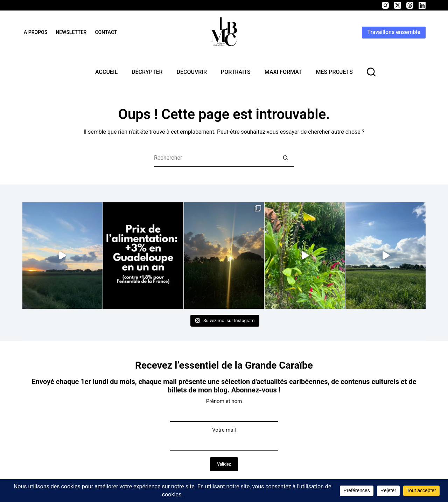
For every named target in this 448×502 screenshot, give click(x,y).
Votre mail (224, 430)
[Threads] (410, 5)
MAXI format (283, 72)
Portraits (236, 72)
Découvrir (192, 72)
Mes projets (334, 72)
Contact (106, 32)
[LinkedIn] (422, 5)
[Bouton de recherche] (285, 158)
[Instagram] (385, 5)
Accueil (106, 72)
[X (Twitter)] (398, 5)
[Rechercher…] (215, 158)
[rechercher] (371, 72)
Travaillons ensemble (394, 32)
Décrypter (147, 72)
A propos (36, 32)
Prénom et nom (224, 401)
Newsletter (71, 32)
